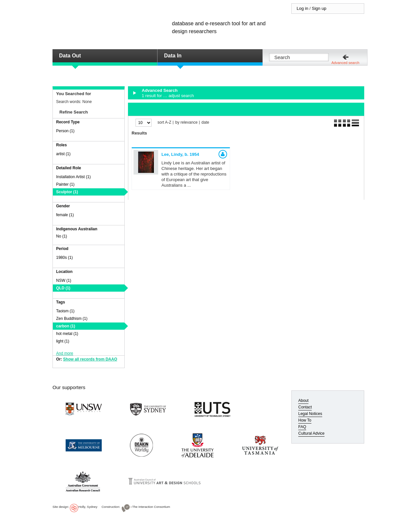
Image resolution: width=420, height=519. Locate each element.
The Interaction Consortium (151, 507)
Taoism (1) (65, 311)
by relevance (186, 123)
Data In (173, 56)
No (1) (62, 236)
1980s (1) (64, 258)
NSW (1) (64, 280)
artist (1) (63, 154)
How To (305, 420)
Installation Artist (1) (73, 177)
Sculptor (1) (67, 192)
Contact (305, 407)
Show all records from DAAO (90, 359)
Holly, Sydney (88, 507)
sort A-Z (164, 123)
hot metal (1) (67, 334)
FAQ (302, 427)
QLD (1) (63, 288)
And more (65, 353)
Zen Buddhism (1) (72, 319)
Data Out (70, 56)
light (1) (63, 341)
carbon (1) (66, 326)
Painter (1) (65, 184)
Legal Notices (310, 414)
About (303, 401)
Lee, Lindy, (180, 154)
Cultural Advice (311, 433)
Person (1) (65, 131)
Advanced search (345, 63)
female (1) (65, 215)
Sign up (319, 8)
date (205, 123)
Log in (302, 8)
